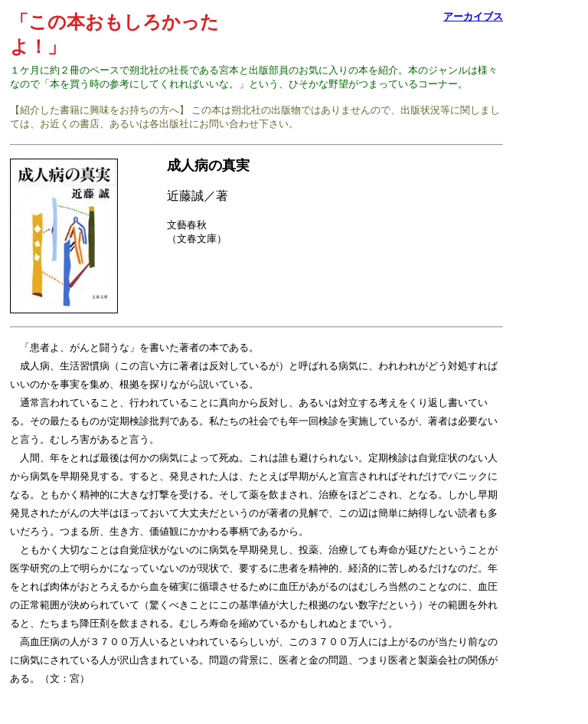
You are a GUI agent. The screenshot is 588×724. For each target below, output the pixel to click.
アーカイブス (473, 16)
